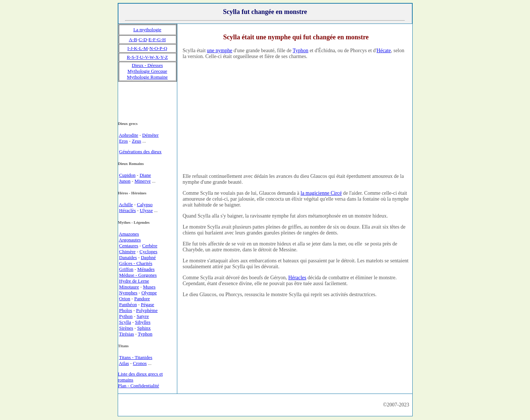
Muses (149, 287)
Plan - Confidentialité (139, 386)
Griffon (126, 269)
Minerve (143, 181)
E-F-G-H (157, 40)
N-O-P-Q (158, 48)
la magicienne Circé (321, 193)
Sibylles (143, 322)
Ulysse (146, 210)
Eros (124, 141)
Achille (126, 204)
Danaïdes (128, 257)
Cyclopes (148, 252)
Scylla (125, 322)
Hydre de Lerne (134, 281)
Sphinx (144, 328)
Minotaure (129, 287)
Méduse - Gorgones (138, 275)
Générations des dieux (140, 152)
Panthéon (128, 304)
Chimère (127, 252)
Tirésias (127, 334)
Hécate (384, 51)
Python (126, 316)
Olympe (149, 293)
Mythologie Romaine (147, 77)
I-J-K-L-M (138, 48)
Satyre (143, 316)
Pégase (147, 304)
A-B (133, 40)
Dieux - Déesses (147, 65)
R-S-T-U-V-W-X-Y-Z (147, 57)
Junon (125, 181)
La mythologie (147, 30)
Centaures (129, 246)
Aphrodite (129, 135)
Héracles (297, 278)
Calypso (145, 204)
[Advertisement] (296, 116)
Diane (145, 175)
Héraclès (127, 210)
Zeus (136, 141)
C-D (143, 40)
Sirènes (126, 328)
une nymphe (220, 51)
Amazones (129, 234)
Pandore (142, 299)
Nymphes (128, 293)
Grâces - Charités (136, 263)
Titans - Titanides (136, 357)
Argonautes (130, 240)
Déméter (151, 135)
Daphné (148, 257)
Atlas (124, 363)
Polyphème (147, 310)
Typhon (301, 51)
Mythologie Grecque (147, 71)
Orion (125, 299)
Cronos (140, 363)
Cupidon (127, 175)
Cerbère (150, 246)
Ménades (146, 269)
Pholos (126, 310)
